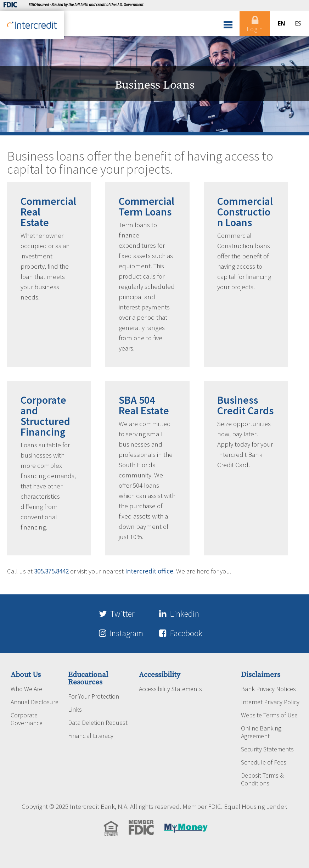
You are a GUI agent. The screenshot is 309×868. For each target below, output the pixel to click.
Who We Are (26, 688)
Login (254, 24)
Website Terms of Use (269, 715)
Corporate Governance (27, 718)
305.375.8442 (51, 571)
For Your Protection (94, 696)
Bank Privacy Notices (268, 688)
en (281, 23)
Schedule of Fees (264, 762)
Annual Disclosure (35, 701)
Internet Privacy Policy (270, 701)
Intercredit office (149, 571)
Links (75, 709)
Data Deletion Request (98, 722)
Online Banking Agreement (261, 732)
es (298, 23)
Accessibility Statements (170, 688)
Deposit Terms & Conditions (262, 779)
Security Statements (267, 749)
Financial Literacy (91, 735)
